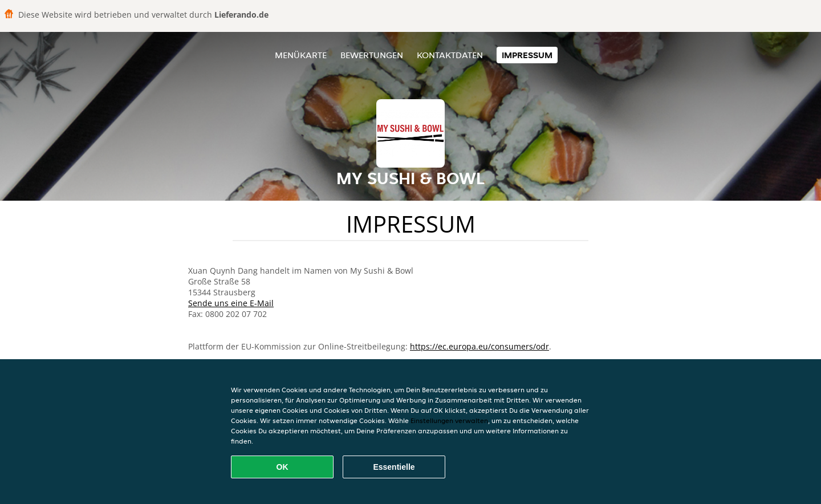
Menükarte (301, 55)
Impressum (527, 55)
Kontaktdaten (450, 55)
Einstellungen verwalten (449, 420)
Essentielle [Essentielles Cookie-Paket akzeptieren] (394, 467)
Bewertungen (372, 55)
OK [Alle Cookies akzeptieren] (283, 467)
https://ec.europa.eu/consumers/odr (479, 346)
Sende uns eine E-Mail (231, 303)
